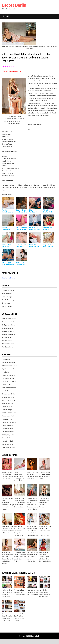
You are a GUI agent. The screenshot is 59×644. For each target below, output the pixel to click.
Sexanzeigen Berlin (8, 429)
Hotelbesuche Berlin (8, 400)
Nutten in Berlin (7, 341)
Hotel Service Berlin (8, 403)
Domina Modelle (7, 294)
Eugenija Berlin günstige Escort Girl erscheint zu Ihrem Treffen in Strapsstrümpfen (20, 503)
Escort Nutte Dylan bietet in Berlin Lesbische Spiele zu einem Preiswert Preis (45, 531)
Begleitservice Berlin (8, 369)
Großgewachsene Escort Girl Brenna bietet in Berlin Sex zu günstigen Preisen (20, 557)
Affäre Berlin (6, 360)
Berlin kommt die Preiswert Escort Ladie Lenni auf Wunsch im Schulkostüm (32, 557)
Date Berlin (5, 372)
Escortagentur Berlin (8, 378)
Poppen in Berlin (7, 419)
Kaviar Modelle (6, 303)
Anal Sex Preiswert (8, 291)
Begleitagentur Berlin (8, 363)
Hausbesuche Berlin (8, 394)
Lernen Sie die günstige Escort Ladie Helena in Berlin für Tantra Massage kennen (32, 531)
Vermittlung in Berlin (8, 447)
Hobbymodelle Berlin (8, 334)
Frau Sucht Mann (7, 391)
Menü (6, 16)
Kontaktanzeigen (7, 410)
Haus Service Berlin (8, 397)
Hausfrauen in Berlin (8, 322)
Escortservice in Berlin (9, 381)
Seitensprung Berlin (8, 435)
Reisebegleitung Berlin (9, 422)
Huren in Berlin (6, 338)
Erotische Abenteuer (8, 375)
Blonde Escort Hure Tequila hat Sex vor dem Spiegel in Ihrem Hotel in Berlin (19, 531)
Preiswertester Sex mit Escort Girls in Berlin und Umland (33, 592)
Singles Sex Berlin (7, 444)
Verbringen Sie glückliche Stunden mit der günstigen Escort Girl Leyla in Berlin (45, 557)
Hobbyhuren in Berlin (8, 325)
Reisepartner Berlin (8, 425)
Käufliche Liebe (7, 407)
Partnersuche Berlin (8, 416)
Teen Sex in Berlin (7, 347)
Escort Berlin (14, 5)
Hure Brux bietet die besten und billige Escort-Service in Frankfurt (44, 503)
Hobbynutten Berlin (8, 331)
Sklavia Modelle (7, 306)
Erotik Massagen (7, 297)
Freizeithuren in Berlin (9, 319)
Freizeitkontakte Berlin (9, 388)
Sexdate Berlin (6, 438)
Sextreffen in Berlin (8, 441)
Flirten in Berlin (6, 385)
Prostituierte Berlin (8, 344)
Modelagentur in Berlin (9, 413)
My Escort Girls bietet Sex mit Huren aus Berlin (19, 592)
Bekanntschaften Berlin (9, 366)
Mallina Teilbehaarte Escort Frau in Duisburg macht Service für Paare (20, 477)
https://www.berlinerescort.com (12, 71)
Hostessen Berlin (7, 328)
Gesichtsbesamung (8, 300)
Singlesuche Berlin (8, 432)
